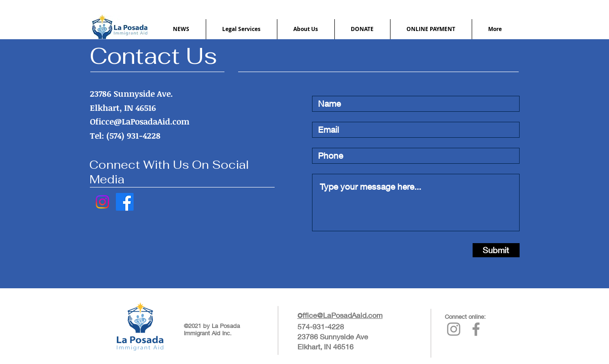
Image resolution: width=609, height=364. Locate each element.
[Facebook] (125, 202)
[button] (181, 29)
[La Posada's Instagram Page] (454, 329)
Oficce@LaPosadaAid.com (140, 121)
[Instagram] (102, 202)
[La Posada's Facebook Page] (476, 329)
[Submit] (496, 250)
